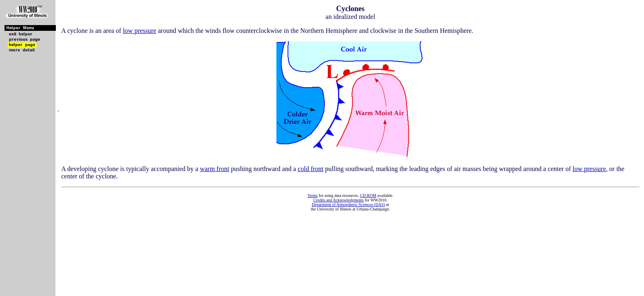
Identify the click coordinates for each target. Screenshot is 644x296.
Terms (313, 195)
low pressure (139, 31)
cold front (311, 169)
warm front (215, 169)
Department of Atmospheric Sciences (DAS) (348, 205)
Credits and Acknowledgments (339, 200)
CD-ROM (368, 195)
